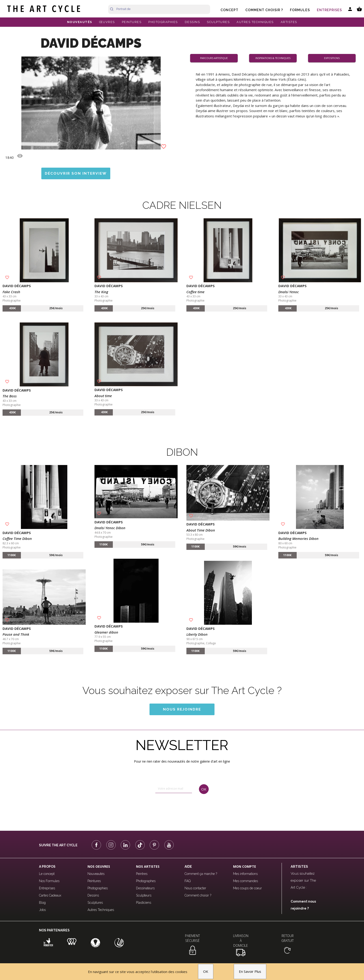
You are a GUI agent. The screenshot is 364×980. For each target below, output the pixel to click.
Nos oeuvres (99, 866)
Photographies (98, 888)
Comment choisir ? (264, 10)
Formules (300, 10)
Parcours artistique (216, 58)
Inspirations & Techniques (275, 58)
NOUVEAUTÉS (80, 22)
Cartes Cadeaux (50, 895)
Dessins (93, 895)
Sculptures (95, 903)
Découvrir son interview (76, 173)
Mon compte (245, 866)
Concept (229, 10)
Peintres (142, 874)
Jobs (42, 910)
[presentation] (175, 808)
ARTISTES (289, 22)
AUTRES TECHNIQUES (255, 22)
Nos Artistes (148, 866)
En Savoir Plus (250, 972)
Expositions (334, 58)
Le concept (47, 874)
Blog (42, 903)
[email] (174, 789)
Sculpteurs (144, 895)
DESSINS (192, 22)
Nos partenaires (54, 930)
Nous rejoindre (182, 709)
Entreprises (329, 10)
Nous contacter (195, 888)
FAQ (188, 881)
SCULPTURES (218, 22)
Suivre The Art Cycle (58, 845)
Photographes (146, 881)
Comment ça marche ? (201, 874)
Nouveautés (96, 874)
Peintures (94, 881)
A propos (47, 867)
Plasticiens (144, 903)
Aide (188, 867)
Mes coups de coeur (247, 888)
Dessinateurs (145, 888)
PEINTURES (132, 22)
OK (206, 972)
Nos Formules (49, 881)
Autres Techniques (101, 910)
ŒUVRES (107, 22)
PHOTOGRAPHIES (163, 22)
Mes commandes (245, 881)
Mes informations (245, 874)
